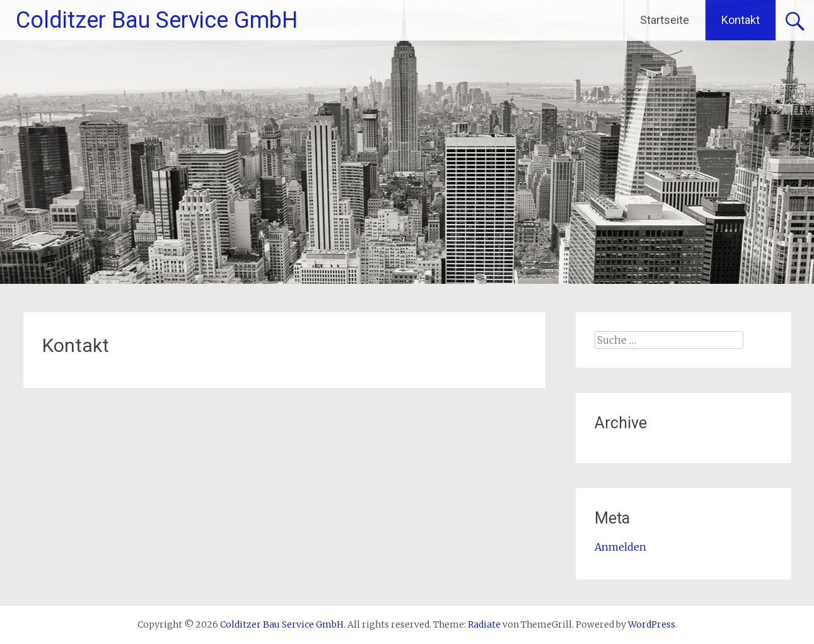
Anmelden (620, 547)
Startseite (665, 20)
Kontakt (741, 20)
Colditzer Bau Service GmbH (157, 20)
